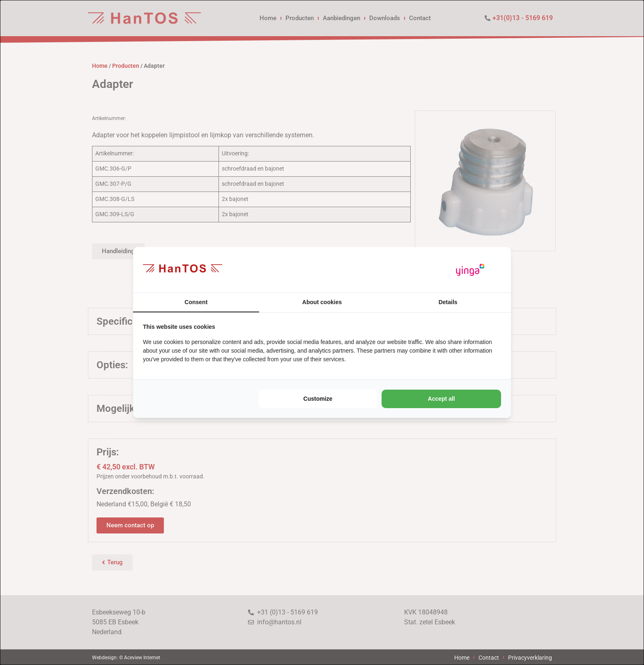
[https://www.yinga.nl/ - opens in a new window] (470, 270)
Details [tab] (448, 302)
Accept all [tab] (442, 399)
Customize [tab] (318, 399)
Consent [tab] (196, 302)
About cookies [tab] (322, 302)
